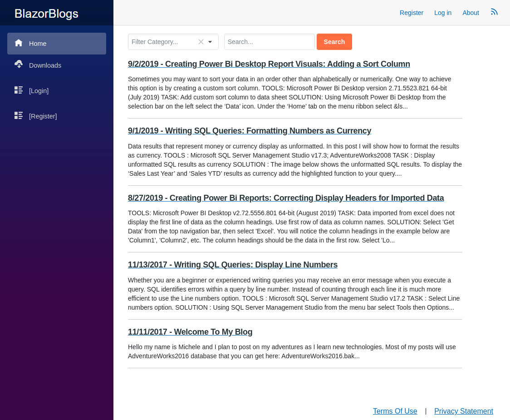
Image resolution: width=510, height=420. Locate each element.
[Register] (36, 116)
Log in (443, 13)
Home (30, 43)
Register (412, 13)
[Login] (32, 90)
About (471, 13)
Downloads (38, 65)
